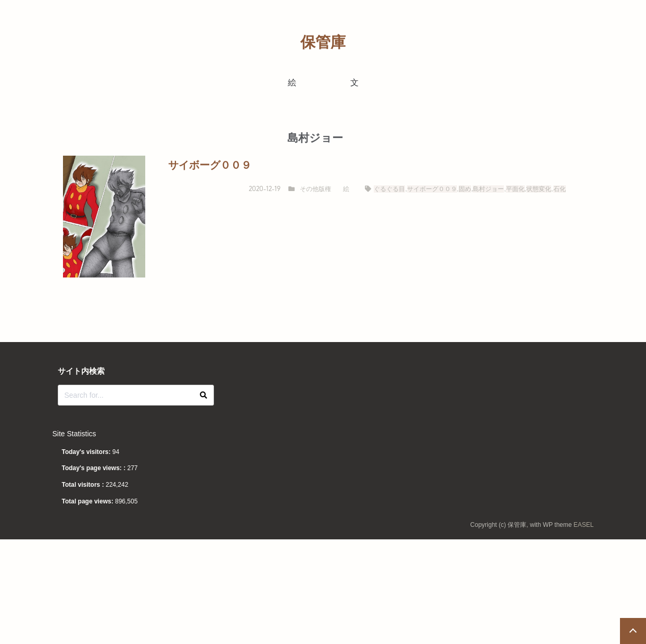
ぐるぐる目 (389, 189)
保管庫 (323, 42)
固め (465, 189)
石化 (560, 189)
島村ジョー (488, 189)
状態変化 (539, 189)
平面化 (515, 189)
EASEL (584, 525)
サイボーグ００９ (432, 189)
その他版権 (315, 189)
